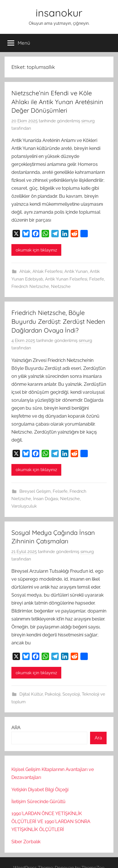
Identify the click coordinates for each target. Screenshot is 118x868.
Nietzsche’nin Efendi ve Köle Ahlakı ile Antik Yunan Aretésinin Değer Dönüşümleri (57, 102)
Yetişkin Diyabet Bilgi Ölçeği (40, 790)
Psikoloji (53, 694)
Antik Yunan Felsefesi (66, 279)
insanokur (59, 13)
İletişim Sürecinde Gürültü (38, 802)
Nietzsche (61, 286)
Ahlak (25, 271)
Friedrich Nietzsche (30, 286)
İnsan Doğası (46, 499)
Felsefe (97, 279)
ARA (16, 728)
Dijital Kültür (31, 694)
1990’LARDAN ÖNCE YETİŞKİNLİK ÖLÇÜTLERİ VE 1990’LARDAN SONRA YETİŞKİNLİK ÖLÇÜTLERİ (51, 821)
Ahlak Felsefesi (47, 271)
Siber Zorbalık (26, 842)
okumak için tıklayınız (36, 250)
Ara (98, 738)
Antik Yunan (76, 271)
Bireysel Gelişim (35, 491)
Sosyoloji (71, 694)
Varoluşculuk (24, 506)
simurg (88, 121)
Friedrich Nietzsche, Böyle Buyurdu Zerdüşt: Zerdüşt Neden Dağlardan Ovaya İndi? (58, 321)
